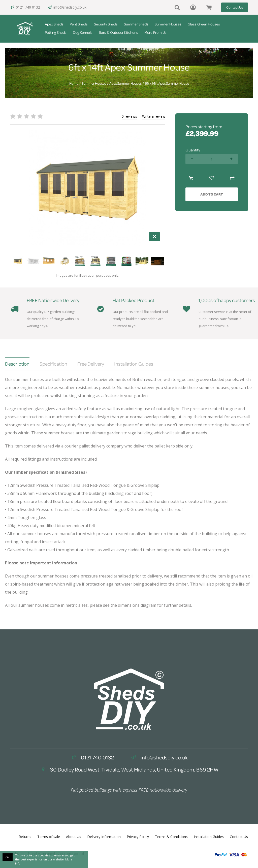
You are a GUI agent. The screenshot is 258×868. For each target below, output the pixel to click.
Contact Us (235, 7)
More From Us (155, 32)
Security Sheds (106, 24)
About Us (74, 837)
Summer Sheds (136, 24)
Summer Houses (168, 24)
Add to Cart (212, 194)
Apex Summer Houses (125, 83)
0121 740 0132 (25, 7)
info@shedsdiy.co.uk (67, 7)
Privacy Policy (138, 837)
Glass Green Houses (204, 24)
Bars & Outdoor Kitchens (118, 32)
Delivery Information (104, 837)
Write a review (154, 116)
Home (74, 83)
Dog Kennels (83, 32)
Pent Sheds (79, 24)
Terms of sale (49, 837)
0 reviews (129, 116)
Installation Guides (209, 837)
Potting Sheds (56, 32)
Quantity (193, 150)
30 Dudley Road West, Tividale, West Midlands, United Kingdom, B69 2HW (129, 769)
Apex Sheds (54, 24)
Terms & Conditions (171, 837)
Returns (25, 837)
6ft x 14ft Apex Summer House (167, 83)
